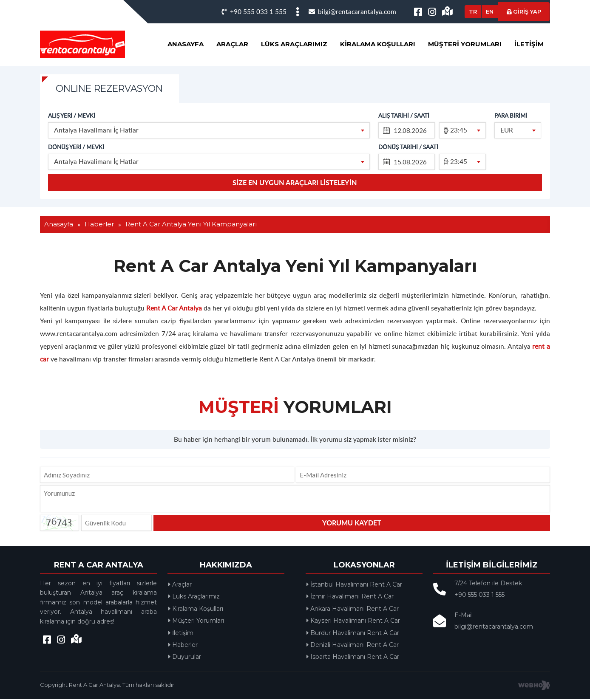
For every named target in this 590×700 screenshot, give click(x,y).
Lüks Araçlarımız (294, 44)
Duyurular (185, 658)
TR (473, 11)
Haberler (183, 646)
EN (490, 11)
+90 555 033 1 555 (254, 11)
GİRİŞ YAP (524, 11)
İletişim (529, 44)
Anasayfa (186, 44)
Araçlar (232, 44)
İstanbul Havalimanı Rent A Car (355, 586)
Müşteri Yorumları (465, 44)
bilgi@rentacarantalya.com (352, 11)
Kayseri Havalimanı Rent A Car (354, 622)
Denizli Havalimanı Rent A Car (353, 646)
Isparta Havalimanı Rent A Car (353, 658)
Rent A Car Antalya (174, 309)
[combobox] (209, 131)
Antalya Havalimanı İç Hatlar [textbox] (97, 131)
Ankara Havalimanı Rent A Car (353, 610)
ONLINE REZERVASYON (114, 89)
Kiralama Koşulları (378, 44)
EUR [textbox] (507, 131)
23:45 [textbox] (459, 131)
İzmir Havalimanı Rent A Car (350, 598)
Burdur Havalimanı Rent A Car (353, 634)
